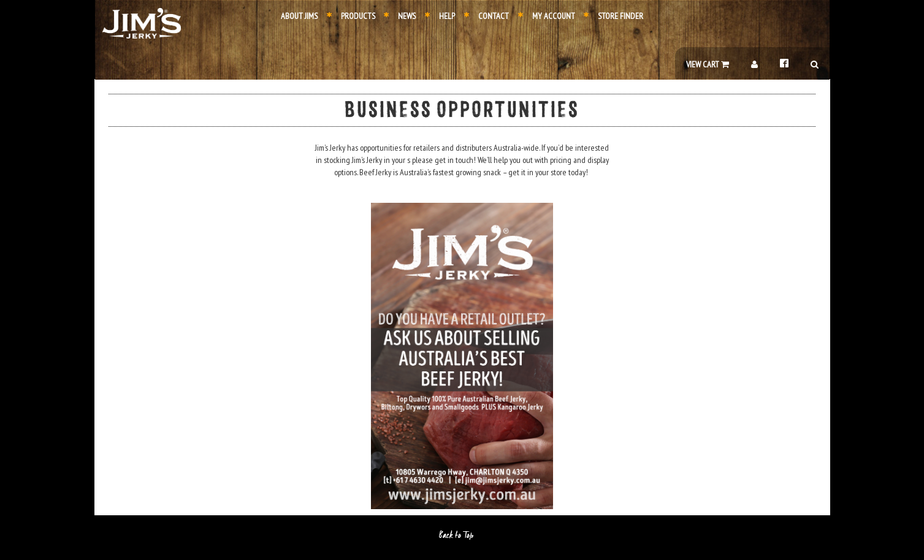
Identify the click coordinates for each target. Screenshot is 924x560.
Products (351, 16)
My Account (547, 16)
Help (440, 16)
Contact (487, 16)
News (400, 16)
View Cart (708, 64)
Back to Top (462, 535)
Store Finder (613, 16)
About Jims (299, 16)
